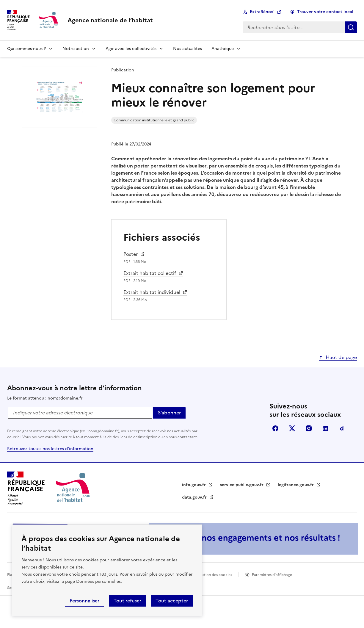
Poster (134, 254)
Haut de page (341, 357)
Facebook (275, 428)
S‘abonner (172, 414)
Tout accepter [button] (172, 601)
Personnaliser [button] (84, 601)
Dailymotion (342, 428)
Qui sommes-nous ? (26, 49)
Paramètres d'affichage (272, 575)
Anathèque (223, 49)
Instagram (309, 428)
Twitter (292, 428)
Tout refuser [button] (127, 601)
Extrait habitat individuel (152, 292)
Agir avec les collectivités (131, 49)
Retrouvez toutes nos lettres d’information (50, 449)
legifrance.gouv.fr (299, 485)
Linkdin (325, 428)
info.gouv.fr (197, 485)
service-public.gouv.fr (245, 485)
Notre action (76, 49)
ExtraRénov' (262, 12)
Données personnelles (98, 581)
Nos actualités (188, 49)
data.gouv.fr (198, 497)
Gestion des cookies (215, 575)
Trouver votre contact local (325, 12)
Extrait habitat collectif (152, 273)
